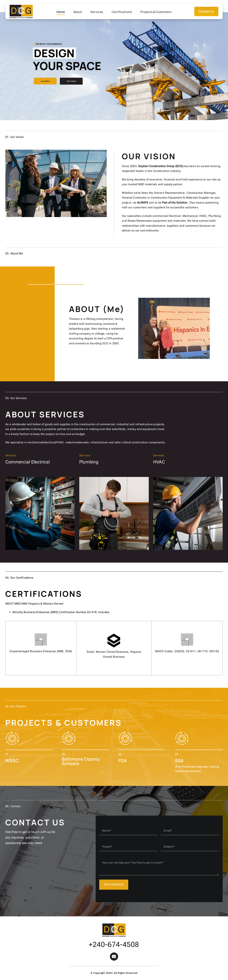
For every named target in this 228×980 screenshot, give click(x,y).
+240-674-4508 (114, 945)
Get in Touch (71, 81)
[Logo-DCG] (114, 925)
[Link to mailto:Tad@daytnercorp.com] (114, 957)
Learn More (45, 81)
